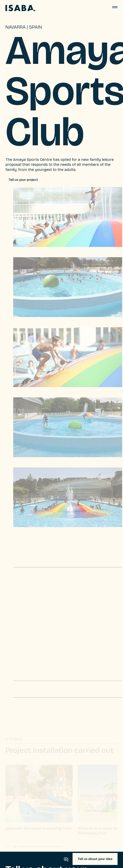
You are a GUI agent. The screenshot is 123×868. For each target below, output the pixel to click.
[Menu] (115, 8)
